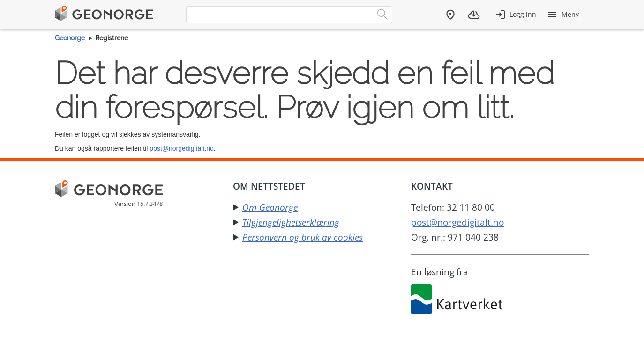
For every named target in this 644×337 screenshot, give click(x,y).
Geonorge (70, 38)
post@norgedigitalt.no (181, 148)
